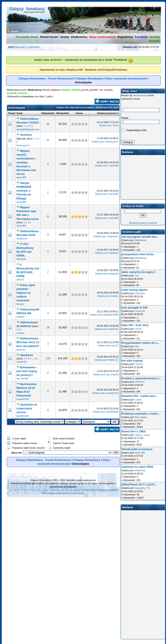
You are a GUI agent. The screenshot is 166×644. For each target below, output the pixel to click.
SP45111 (140, 382)
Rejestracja (33, 47)
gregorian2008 (111, 315)
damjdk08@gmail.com (28, 129)
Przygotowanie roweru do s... (140, 343)
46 (48, 124)
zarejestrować (140, 95)
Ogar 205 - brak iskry (135, 325)
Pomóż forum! (49, 37)
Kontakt (13, 490)
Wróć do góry (72, 490)
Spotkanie (26, 355)
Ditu (137, 346)
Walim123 (113, 360)
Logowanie (20, 47)
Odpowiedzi (48, 113)
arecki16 (21, 350)
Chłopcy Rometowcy (89, 79)
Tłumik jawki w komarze (137, 449)
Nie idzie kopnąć (132, 361)
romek (138, 329)
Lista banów (78, 493)
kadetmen (113, 329)
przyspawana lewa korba (137, 254)
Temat (11, 113)
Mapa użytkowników (59, 493)
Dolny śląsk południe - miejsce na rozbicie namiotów (26, 293)
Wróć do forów (88, 490)
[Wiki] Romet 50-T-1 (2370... (139, 484)
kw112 (115, 345)
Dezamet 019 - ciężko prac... (140, 396)
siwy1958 (21, 177)
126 (48, 358)
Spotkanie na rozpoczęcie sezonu (27, 408)
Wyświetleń (63, 113)
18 (48, 327)
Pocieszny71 (23, 145)
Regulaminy (125, 37)
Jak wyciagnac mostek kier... (140, 237)
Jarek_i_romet (143, 435)
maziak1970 (23, 399)
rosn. (115, 113)
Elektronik (140, 470)
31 (48, 140)
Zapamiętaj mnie (134, 130)
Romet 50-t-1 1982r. (134, 431)
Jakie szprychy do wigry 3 (138, 272)
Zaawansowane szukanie (143, 223)
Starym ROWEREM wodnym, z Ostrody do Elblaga (24, 191)
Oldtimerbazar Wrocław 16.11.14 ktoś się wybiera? (28, 342)
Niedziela (21, 259)
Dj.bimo (139, 364)
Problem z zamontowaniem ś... (141, 378)
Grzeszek (140, 293)
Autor (20, 113)
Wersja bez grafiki (106, 490)
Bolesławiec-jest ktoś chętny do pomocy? (27, 371)
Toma (116, 125)
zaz (137, 275)
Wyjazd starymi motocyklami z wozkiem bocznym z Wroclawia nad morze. (26, 162)
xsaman (21, 317)
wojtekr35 (21, 362)
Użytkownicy (79, 37)
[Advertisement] (143, 177)
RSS (45, 493)
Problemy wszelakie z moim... (141, 414)
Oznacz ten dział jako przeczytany (75, 107)
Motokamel (141, 240)
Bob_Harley (141, 417)
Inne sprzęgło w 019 (134, 308)
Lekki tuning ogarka (134, 290)
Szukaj (65, 37)
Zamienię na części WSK (137, 467)
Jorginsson (22, 238)
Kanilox (20, 304)
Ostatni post (104, 113)
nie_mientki (22, 378)
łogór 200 (140, 453)
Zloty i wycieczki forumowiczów (126, 79)
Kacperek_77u (143, 488)
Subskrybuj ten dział (107, 107)
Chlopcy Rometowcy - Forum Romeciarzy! (46, 79)
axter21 (20, 280)
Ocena (79, 113)
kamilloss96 (23, 416)
